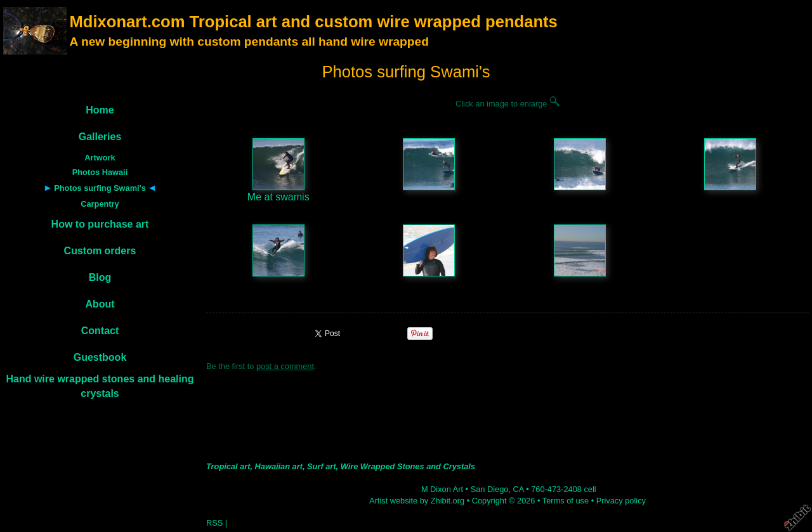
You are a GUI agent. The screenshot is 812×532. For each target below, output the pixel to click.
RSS (214, 523)
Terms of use (566, 501)
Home (100, 110)
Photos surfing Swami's (100, 188)
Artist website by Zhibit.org (417, 501)
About (100, 304)
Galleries (100, 137)
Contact (100, 331)
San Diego (490, 489)
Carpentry (100, 204)
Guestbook (100, 357)
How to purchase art (100, 224)
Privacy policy (621, 501)
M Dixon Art (442, 489)
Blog (100, 277)
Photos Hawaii (100, 172)
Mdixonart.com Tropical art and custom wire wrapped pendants (313, 22)
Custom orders (100, 251)
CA (519, 489)
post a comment (285, 366)
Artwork (100, 158)
